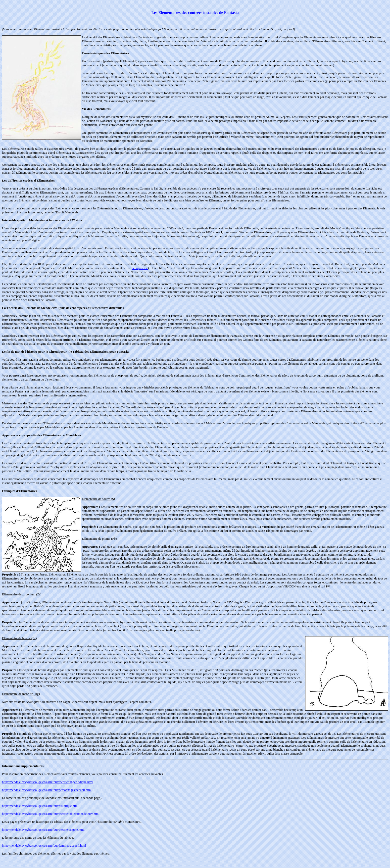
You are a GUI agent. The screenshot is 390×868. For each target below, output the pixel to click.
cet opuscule (140, 268)
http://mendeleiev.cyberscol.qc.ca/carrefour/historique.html (40, 806)
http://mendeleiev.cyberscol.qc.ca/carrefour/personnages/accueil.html (47, 790)
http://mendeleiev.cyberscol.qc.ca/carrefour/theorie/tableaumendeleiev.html (51, 814)
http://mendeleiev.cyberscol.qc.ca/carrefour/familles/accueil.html (44, 845)
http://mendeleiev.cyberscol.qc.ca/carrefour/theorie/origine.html (43, 830)
